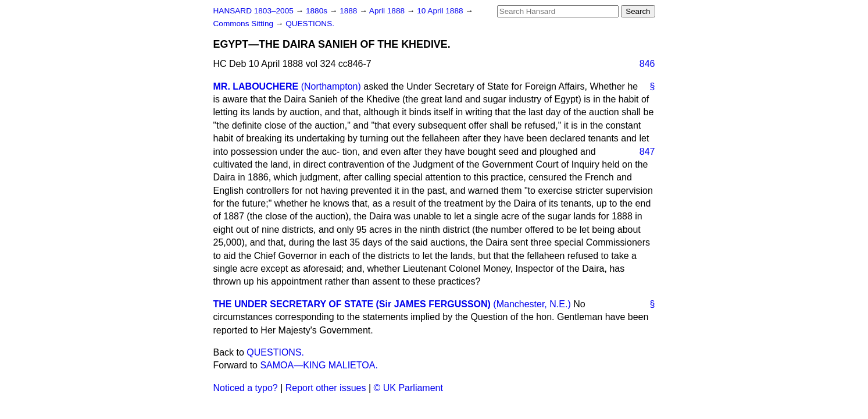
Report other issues (326, 388)
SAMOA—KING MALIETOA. (319, 365)
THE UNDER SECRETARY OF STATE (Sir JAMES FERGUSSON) (352, 304)
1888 (349, 11)
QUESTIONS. (310, 24)
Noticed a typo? (246, 388)
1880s (318, 11)
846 (647, 64)
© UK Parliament (408, 388)
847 (647, 152)
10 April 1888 (441, 11)
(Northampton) (331, 86)
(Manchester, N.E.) (532, 304)
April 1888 (388, 11)
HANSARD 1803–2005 (253, 11)
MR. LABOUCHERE (256, 86)
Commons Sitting (244, 24)
